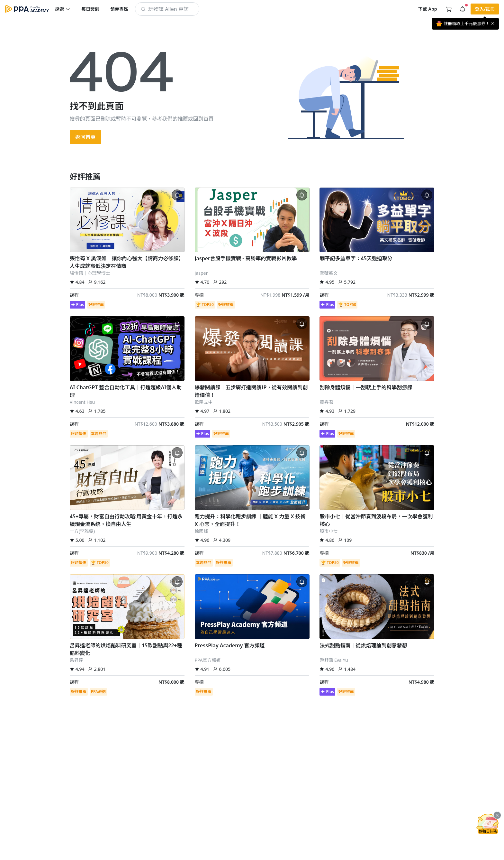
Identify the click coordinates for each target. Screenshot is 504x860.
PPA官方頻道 (208, 660)
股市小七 (328, 531)
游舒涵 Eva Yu (334, 660)
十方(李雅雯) (82, 531)
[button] (63, 9)
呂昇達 (76, 660)
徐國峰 (202, 531)
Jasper (201, 273)
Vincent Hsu (82, 402)
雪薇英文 (328, 273)
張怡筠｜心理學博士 (90, 273)
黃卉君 (326, 402)
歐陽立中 (204, 402)
